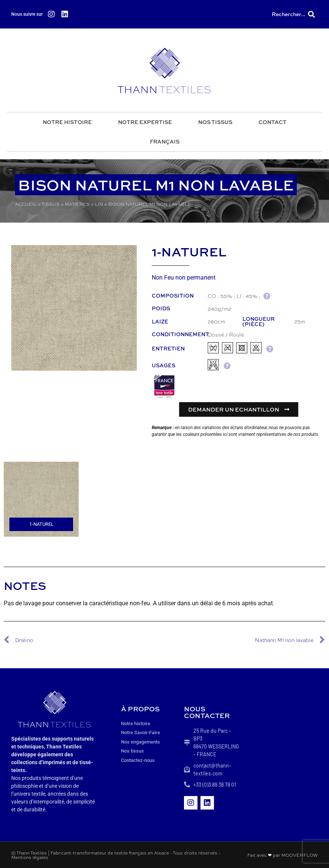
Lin (99, 204)
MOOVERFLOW (300, 855)
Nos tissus (215, 122)
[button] (312, 14)
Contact (273, 122)
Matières (77, 204)
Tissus (51, 204)
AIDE (267, 296)
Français (165, 141)
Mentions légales (30, 857)
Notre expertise (145, 122)
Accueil (26, 204)
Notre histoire (67, 122)
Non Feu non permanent (184, 278)
